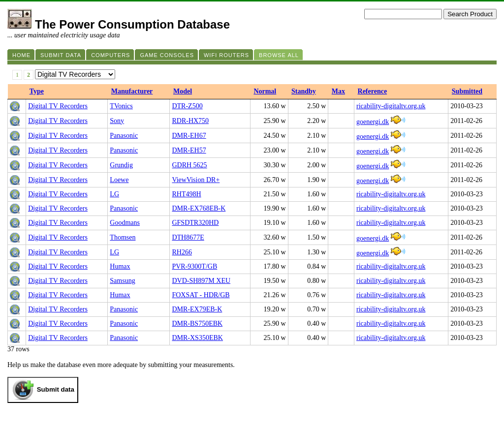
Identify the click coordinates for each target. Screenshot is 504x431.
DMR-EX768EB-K (199, 208)
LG (114, 194)
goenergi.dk (373, 122)
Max (338, 91)
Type (37, 91)
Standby (304, 91)
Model (183, 91)
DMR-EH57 (189, 150)
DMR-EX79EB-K (197, 309)
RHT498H (186, 194)
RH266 (182, 252)
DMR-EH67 (189, 136)
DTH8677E (188, 237)
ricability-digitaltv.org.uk (391, 106)
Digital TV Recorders (58, 106)
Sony (117, 121)
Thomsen (123, 237)
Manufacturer (132, 91)
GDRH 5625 (189, 165)
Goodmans (125, 223)
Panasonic (124, 136)
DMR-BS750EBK (197, 323)
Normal (265, 91)
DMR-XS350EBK (197, 338)
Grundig (121, 165)
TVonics (121, 106)
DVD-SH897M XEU (201, 281)
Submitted (467, 91)
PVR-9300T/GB (194, 266)
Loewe (119, 180)
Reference (373, 91)
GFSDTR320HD (195, 223)
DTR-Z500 (187, 106)
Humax (120, 266)
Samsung (122, 281)
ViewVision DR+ (196, 180)
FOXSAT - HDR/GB (201, 295)
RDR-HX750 (190, 121)
